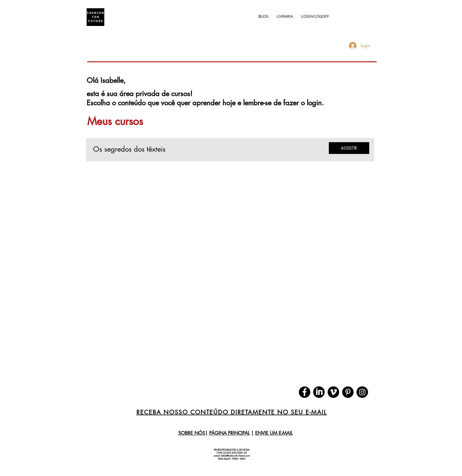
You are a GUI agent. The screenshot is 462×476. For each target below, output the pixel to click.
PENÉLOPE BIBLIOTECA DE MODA (232, 450)
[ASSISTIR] (349, 148)
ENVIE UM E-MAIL (274, 433)
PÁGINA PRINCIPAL (229, 433)
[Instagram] (362, 392)
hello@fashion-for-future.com (235, 456)
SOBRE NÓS (192, 433)
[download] (319, 392)
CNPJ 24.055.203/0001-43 (232, 453)
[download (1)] (333, 392)
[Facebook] (305, 392)
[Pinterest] (348, 392)
